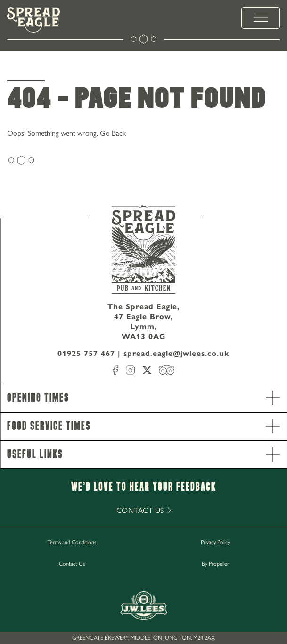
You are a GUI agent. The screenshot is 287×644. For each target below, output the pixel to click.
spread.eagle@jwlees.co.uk (176, 353)
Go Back (113, 133)
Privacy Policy (215, 542)
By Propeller (215, 563)
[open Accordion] (273, 398)
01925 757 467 (86, 353)
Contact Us (72, 563)
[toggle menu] (261, 18)
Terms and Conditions (72, 542)
